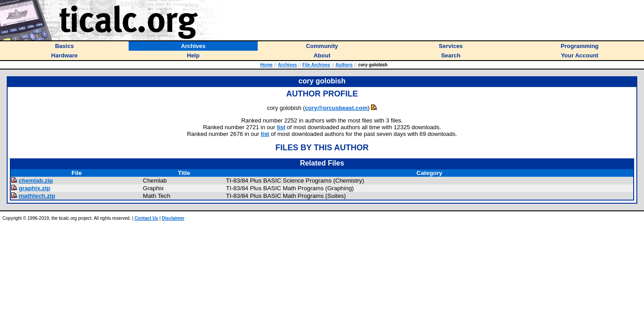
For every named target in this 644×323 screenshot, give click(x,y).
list (281, 127)
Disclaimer (173, 218)
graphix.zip (35, 188)
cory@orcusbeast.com (336, 108)
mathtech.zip (37, 196)
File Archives (316, 65)
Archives (287, 65)
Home (267, 65)
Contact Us (146, 218)
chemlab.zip (36, 181)
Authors (344, 65)
